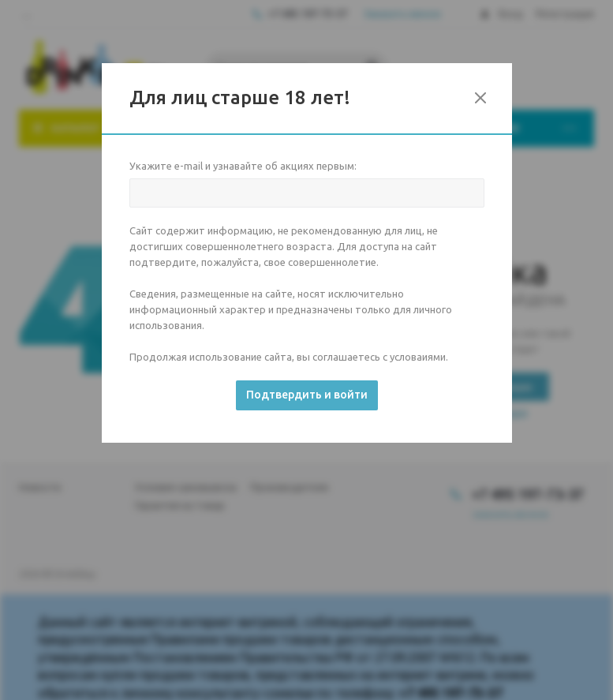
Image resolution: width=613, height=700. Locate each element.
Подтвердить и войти (307, 395)
